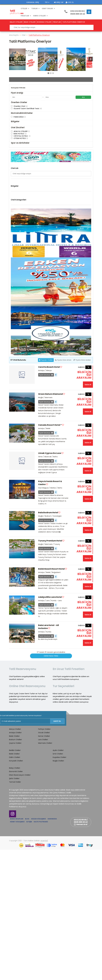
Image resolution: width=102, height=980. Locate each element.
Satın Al (88, 515)
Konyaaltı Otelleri (21, 318)
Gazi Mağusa (16, 253)
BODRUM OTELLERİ (44, 22)
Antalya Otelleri (15, 863)
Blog (27, 949)
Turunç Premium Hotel (50, 671)
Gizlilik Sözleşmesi (38, 949)
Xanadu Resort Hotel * (50, 555)
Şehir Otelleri (14, 909)
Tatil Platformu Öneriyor (39, 35)
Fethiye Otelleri (44, 859)
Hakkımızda (52, 949)
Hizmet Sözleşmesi (17, 952)
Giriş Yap (59, 2)
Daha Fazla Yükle (51, 786)
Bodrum (14, 245)
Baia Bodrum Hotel (48, 643)
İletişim (29, 952)
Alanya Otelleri (20, 297)
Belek (13, 242)
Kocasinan (15, 265)
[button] (91, 59)
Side (13, 279)
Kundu (13, 267)
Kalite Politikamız (41, 952)
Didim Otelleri (19, 311)
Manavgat (15, 273)
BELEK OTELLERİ (30, 22)
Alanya (14, 234)
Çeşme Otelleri (20, 308)
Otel (24, 35)
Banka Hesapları (17, 949)
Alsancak (14, 237)
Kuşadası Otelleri (59, 888)
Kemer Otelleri (20, 315)
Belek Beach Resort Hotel (51, 699)
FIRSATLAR (57, 22)
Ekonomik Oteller (16, 902)
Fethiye (14, 251)
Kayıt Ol (57, 852)
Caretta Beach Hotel (49, 497)
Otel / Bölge (16, 81)
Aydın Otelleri (58, 881)
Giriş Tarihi (58, 81)
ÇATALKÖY (15, 248)
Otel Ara (51, 120)
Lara (13, 270)
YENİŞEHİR (14, 281)
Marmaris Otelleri (21, 325)
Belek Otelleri (19, 301)
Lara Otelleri (19, 322)
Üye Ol (70, 2)
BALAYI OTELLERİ (16, 22)
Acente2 (44, 971)
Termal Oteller (15, 912)
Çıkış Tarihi (16, 90)
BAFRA (13, 239)
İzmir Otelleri (58, 884)
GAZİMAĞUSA (16, 256)
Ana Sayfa (14, 35)
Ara (83, 141)
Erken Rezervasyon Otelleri (20, 905)
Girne (13, 259)
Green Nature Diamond (50, 524)
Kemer (14, 262)
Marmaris (15, 276)
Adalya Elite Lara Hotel (50, 727)
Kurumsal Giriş (33, 2)
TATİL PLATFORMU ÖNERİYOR (74, 22)
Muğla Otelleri (58, 891)
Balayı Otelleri (15, 898)
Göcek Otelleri (44, 863)
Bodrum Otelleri (20, 304)
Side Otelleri (19, 329)
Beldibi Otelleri (15, 881)
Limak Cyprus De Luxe (50, 583)
